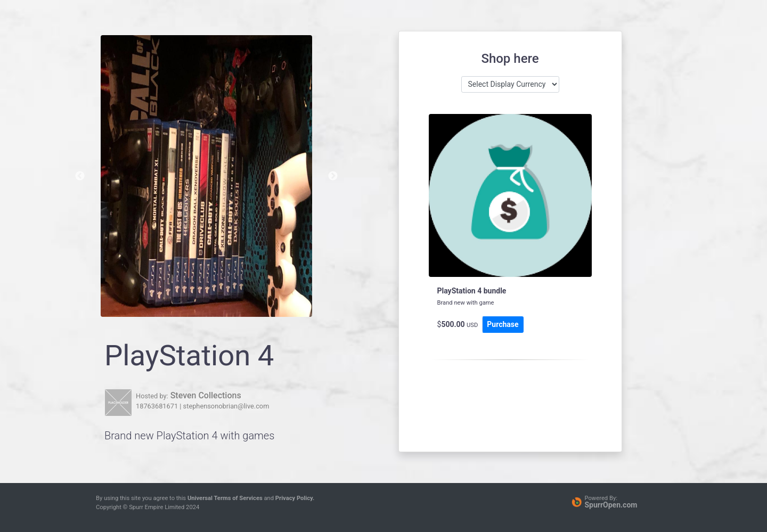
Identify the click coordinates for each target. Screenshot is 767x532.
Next (333, 176)
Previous (80, 176)
